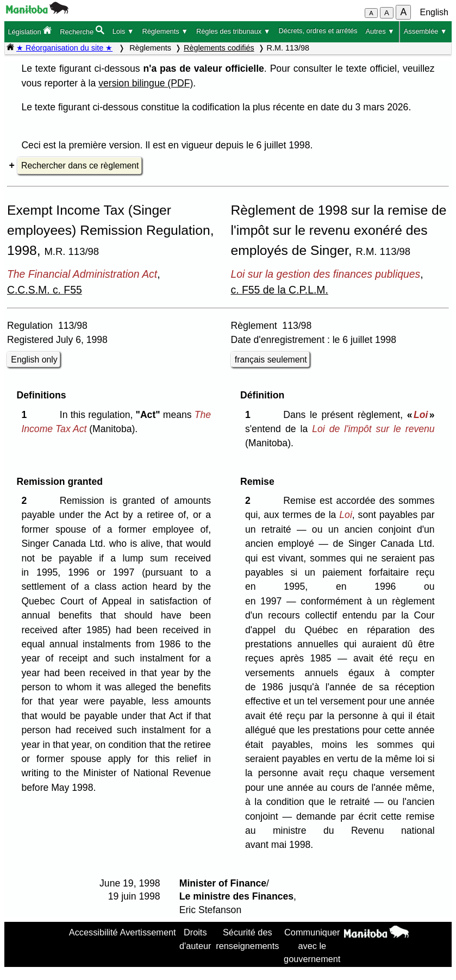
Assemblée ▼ (426, 31)
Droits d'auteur (195, 939)
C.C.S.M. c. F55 (45, 290)
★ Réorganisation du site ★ (64, 48)
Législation (30, 31)
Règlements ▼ (165, 31)
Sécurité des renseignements (247, 939)
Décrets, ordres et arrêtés (318, 31)
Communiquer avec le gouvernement (312, 945)
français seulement (271, 360)
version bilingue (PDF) (146, 83)
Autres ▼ (380, 31)
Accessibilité (93, 932)
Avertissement (148, 932)
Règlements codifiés (219, 48)
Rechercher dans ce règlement (80, 166)
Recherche (82, 31)
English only (34, 360)
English (434, 12)
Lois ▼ (123, 31)
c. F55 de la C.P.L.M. (280, 290)
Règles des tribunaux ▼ (233, 31)
